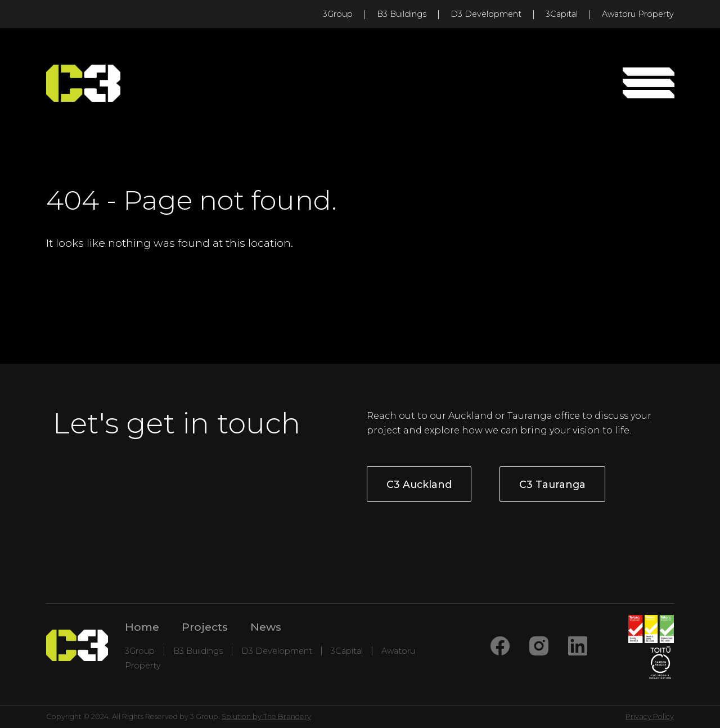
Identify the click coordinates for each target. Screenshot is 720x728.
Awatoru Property (638, 14)
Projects (205, 627)
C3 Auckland (419, 484)
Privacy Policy (650, 716)
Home (142, 627)
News (266, 627)
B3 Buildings (402, 14)
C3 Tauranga (552, 484)
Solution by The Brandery (266, 716)
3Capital (562, 14)
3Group (338, 14)
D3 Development (486, 14)
